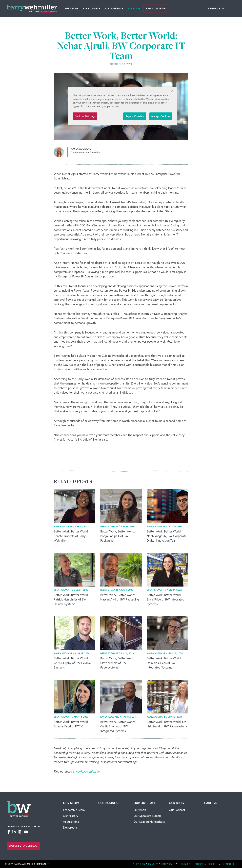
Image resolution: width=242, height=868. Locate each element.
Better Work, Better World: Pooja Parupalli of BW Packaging (118, 536)
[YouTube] (26, 832)
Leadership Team (74, 810)
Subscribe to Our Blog (23, 846)
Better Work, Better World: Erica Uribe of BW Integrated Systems (165, 599)
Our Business (91, 9)
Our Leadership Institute (149, 822)
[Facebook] (9, 832)
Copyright (168, 864)
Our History (71, 816)
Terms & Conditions (191, 864)
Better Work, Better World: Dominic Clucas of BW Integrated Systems (164, 663)
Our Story (71, 9)
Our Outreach (114, 9)
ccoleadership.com (88, 771)
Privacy (153, 864)
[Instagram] (20, 832)
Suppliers (139, 864)
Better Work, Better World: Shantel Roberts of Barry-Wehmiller (71, 536)
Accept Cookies (161, 116)
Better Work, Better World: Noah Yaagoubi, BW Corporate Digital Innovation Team (167, 536)
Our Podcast (177, 810)
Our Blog (134, 9)
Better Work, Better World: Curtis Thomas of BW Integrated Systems (118, 726)
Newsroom (70, 828)
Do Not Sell (229, 864)
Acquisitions (71, 822)
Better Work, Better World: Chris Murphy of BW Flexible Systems (72, 663)
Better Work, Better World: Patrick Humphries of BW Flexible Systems (71, 599)
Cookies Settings (85, 116)
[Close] (172, 91)
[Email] (32, 832)
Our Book (140, 810)
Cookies (213, 864)
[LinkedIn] (14, 832)
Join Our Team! (156, 9)
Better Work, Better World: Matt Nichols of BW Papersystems (118, 663)
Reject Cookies (135, 116)
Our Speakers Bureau (147, 816)
